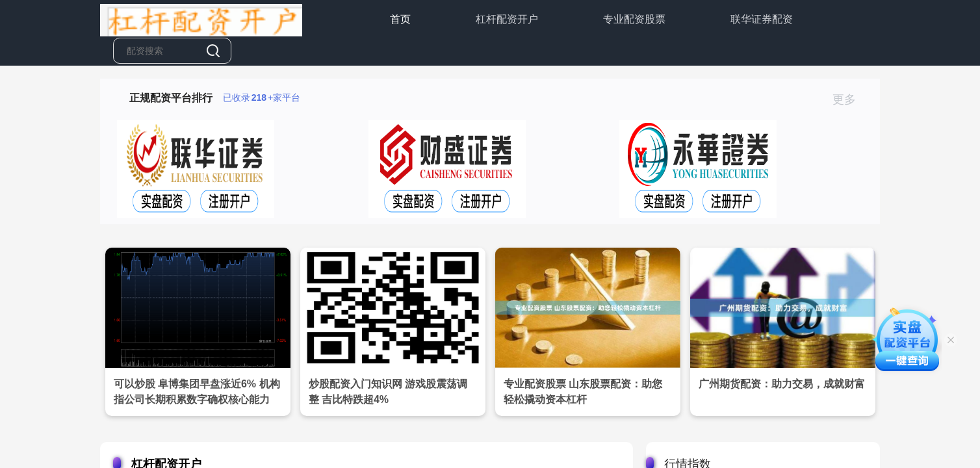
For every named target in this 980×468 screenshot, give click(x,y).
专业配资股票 (634, 19)
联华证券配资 (762, 19)
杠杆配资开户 (507, 19)
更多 (850, 99)
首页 (400, 19)
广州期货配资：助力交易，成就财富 (782, 384)
